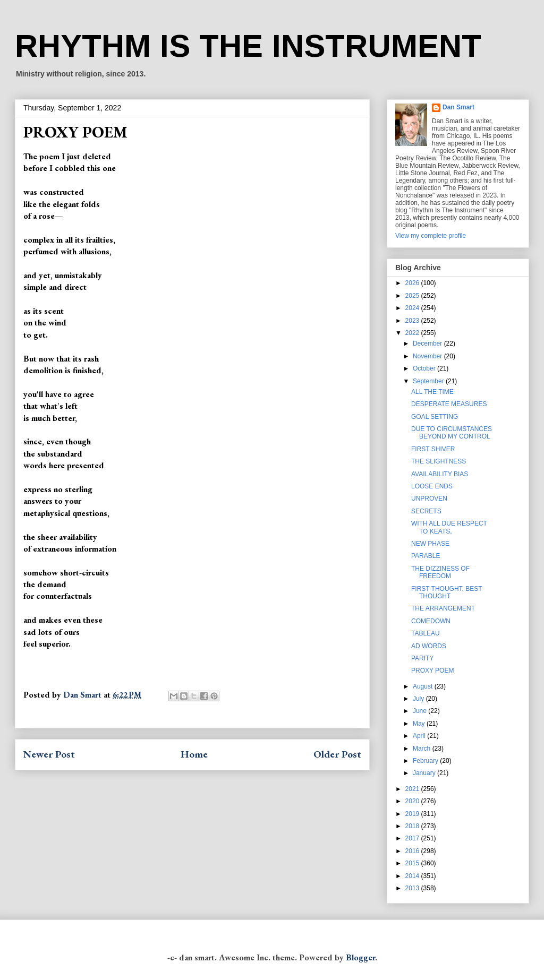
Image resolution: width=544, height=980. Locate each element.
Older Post (337, 754)
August (424, 686)
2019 (413, 814)
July (419, 699)
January (425, 773)
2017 (413, 838)
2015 (413, 863)
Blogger (360, 957)
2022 (413, 333)
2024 (413, 308)
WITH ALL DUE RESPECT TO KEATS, (449, 527)
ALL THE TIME (432, 392)
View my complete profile (431, 236)
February (426, 761)
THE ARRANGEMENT (443, 608)
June (420, 711)
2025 (413, 296)
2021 (413, 789)
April (420, 736)
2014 (413, 876)
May (420, 724)
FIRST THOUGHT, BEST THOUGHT (447, 592)
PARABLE (426, 556)
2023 (413, 321)
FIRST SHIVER (433, 449)
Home (194, 754)
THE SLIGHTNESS (439, 461)
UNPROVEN (429, 498)
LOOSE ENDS (432, 486)
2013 (413, 888)
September (429, 381)
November (428, 356)
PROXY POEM (432, 670)
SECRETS (426, 511)
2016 (413, 851)
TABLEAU (426, 633)
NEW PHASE (430, 544)
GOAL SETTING (435, 417)
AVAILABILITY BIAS (440, 474)
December (428, 343)
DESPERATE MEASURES (449, 404)
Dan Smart (458, 107)
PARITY (422, 658)
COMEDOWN (431, 621)
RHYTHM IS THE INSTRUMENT (248, 46)
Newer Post (49, 754)
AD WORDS (429, 646)
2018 (413, 826)
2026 (413, 283)
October (425, 368)
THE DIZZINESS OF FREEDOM (440, 572)
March (423, 749)
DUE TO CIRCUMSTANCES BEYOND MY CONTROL (452, 433)
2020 (413, 801)
